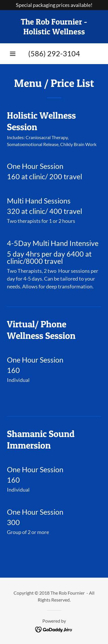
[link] (54, 27)
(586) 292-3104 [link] (54, 53)
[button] (13, 54)
